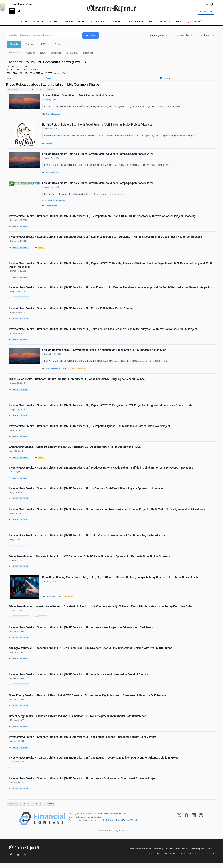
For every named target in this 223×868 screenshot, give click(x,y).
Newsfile (49, 144)
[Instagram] (201, 824)
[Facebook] (186, 824)
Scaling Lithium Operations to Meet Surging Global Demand (78, 96)
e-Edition (195, 22)
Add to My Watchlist (61, 73)
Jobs (152, 22)
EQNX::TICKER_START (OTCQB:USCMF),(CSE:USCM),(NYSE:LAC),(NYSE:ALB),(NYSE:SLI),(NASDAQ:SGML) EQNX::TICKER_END (107, 363)
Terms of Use (194, 858)
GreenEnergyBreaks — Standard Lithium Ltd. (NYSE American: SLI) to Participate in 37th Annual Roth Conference (78, 720)
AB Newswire (51, 599)
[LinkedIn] (194, 824)
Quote (48, 78)
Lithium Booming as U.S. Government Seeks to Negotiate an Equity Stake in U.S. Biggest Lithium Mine (104, 351)
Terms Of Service (131, 825)
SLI (82, 62)
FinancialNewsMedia (53, 114)
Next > (51, 89)
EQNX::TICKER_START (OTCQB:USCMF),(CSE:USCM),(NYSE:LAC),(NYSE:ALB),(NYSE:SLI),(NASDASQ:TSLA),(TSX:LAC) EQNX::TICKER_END (112, 107)
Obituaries (117, 22)
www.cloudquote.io (121, 819)
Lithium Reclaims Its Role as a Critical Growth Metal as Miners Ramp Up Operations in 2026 (98, 154)
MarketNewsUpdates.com (56, 201)
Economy (42, 248)
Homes (12, 4)
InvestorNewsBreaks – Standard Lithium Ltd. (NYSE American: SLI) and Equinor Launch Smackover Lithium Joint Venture (83, 741)
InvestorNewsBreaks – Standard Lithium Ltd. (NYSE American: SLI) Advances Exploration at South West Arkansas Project (83, 783)
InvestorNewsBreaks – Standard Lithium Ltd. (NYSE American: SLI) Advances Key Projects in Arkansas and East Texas (81, 631)
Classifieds (136, 22)
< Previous (12, 89)
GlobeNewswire (52, 206)
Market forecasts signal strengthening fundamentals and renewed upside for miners (86, 195)
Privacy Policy (112, 825)
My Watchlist (183, 35)
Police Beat (98, 22)
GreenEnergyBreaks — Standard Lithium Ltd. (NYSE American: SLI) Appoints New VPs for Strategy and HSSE (75, 449)
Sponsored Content (171, 22)
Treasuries (88, 53)
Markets (14, 44)
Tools (57, 44)
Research (165, 78)
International (72, 53)
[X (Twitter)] (179, 824)
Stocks (30, 44)
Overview (31, 53)
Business (38, 22)
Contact (183, 858)
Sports (53, 22)
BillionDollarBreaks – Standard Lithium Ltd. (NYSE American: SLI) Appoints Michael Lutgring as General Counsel (77, 381)
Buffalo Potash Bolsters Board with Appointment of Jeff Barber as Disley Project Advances (97, 125)
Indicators (206, 35)
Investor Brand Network (21, 227)
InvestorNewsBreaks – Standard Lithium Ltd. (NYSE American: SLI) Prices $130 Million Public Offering (71, 310)
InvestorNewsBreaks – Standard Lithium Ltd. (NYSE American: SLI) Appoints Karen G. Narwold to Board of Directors (79, 679)
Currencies (56, 53)
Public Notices (25, 4)
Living (82, 22)
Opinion (68, 22)
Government (83, 370)
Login (211, 4)
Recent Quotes (157, 35)
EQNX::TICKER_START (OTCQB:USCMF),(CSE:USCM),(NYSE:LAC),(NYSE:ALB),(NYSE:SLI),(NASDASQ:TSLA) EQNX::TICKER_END (107, 165)
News (24, 22)
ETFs (44, 44)
